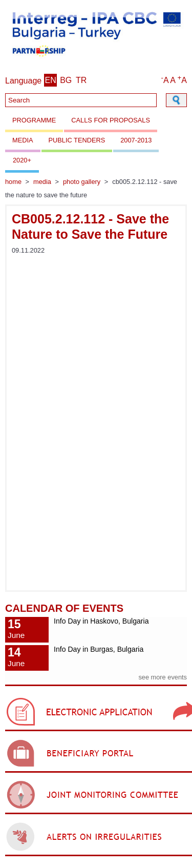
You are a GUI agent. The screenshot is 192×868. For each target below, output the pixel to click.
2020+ (22, 160)
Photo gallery (82, 182)
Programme (34, 120)
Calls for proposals (111, 120)
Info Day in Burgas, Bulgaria (99, 649)
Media (23, 140)
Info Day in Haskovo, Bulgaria (101, 621)
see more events (163, 677)
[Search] (81, 100)
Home (13, 182)
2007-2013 (136, 140)
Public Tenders (77, 140)
